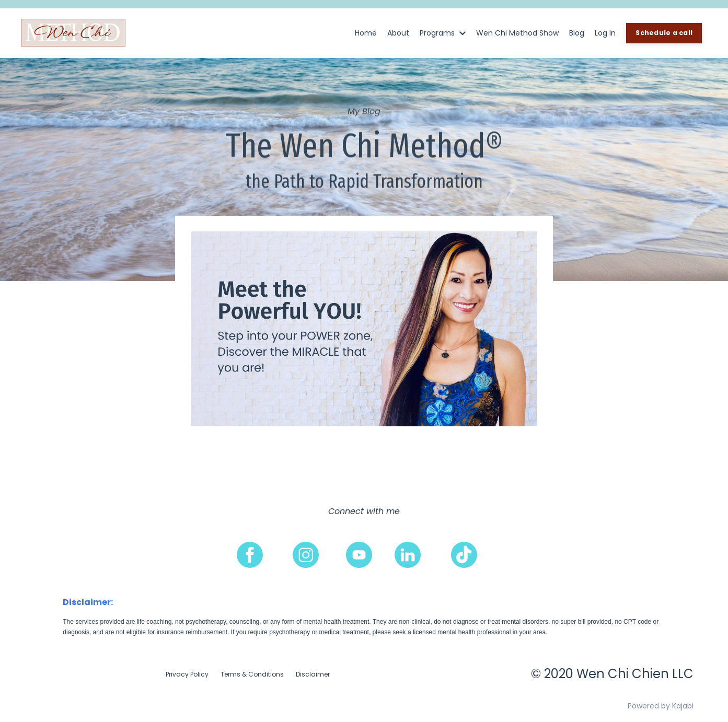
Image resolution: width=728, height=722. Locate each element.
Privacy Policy (187, 674)
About (398, 33)
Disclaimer (313, 674)
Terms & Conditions (252, 674)
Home (366, 33)
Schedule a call (664, 33)
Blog (577, 33)
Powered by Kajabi (661, 706)
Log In (605, 33)
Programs (443, 33)
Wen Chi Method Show (517, 33)
